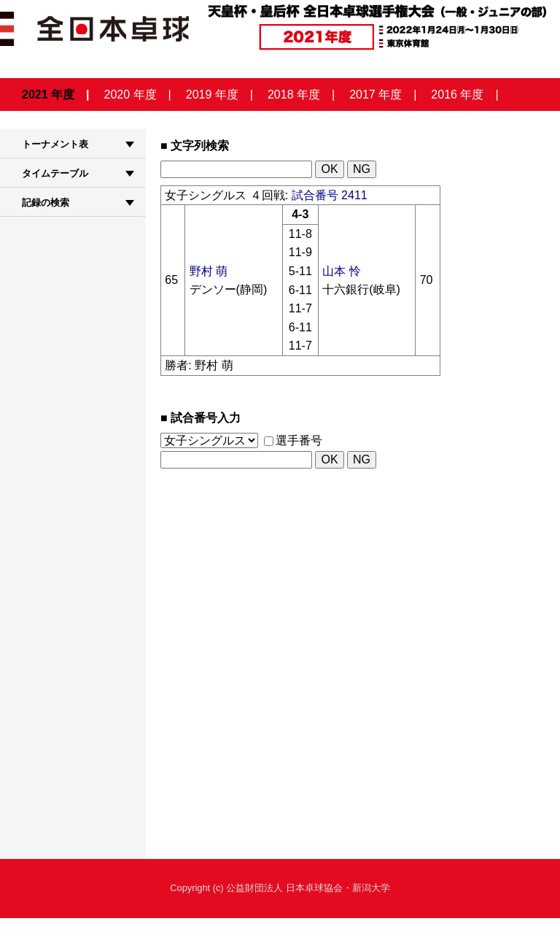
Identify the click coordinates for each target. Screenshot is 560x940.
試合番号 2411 (330, 195)
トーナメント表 (55, 144)
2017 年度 (376, 95)
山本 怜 (341, 271)
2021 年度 (48, 95)
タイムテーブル (55, 173)
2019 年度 (212, 95)
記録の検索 (46, 203)
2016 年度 (457, 95)
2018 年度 (294, 95)
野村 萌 (209, 271)
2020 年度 (131, 95)
